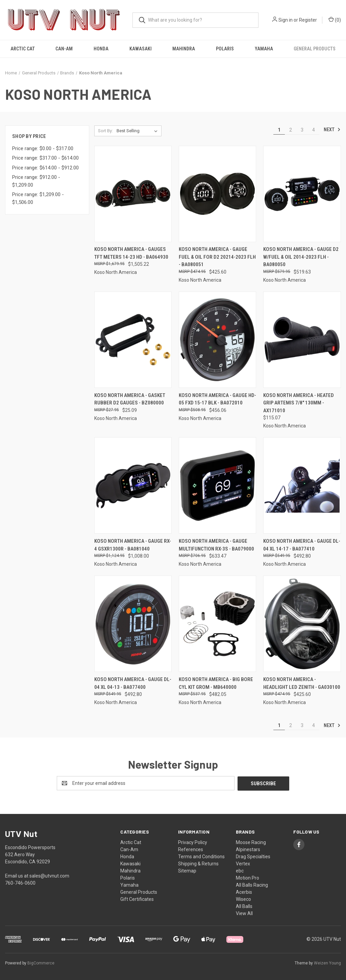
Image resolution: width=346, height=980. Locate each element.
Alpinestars (248, 849)
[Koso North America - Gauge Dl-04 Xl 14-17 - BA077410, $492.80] (302, 485)
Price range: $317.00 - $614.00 (45, 158)
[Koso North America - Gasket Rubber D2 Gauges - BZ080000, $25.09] (133, 340)
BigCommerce (41, 963)
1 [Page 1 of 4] (279, 130)
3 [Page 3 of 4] (302, 130)
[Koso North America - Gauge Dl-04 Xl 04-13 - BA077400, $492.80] (133, 624)
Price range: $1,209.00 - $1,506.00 (38, 198)
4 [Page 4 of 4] (314, 130)
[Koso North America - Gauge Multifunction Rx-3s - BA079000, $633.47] (217, 485)
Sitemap (187, 870)
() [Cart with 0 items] (335, 20)
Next (332, 130)
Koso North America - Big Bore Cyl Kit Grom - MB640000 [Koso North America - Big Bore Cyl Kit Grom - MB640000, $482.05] (216, 683)
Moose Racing (251, 842)
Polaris (225, 49)
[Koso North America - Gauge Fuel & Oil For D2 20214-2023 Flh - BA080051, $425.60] (217, 194)
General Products (315, 49)
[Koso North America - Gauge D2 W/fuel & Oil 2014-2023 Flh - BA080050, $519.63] (302, 194)
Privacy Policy (193, 842)
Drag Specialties (253, 856)
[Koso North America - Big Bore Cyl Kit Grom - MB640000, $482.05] (217, 624)
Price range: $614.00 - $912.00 (45, 168)
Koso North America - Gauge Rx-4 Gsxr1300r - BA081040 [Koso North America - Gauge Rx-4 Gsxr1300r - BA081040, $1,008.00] (133, 545)
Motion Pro (248, 878)
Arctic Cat (23, 49)
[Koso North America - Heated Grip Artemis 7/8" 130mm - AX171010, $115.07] (302, 340)
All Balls (244, 906)
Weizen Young (327, 963)
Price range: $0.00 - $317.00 (43, 148)
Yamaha (264, 49)
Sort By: (105, 131)
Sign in (286, 20)
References (191, 849)
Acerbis (244, 892)
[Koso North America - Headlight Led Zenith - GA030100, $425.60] (302, 624)
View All (244, 913)
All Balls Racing (252, 885)
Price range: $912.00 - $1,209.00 (36, 181)
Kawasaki (141, 49)
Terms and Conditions (201, 856)
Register (308, 20)
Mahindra (184, 49)
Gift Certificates (137, 899)
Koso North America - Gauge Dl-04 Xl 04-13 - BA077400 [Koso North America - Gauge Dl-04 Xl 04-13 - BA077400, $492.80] (133, 683)
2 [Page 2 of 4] (291, 130)
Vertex (243, 863)
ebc (240, 870)
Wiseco (243, 899)
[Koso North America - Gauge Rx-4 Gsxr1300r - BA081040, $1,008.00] (133, 485)
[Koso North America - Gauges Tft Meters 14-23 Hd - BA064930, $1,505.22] (133, 194)
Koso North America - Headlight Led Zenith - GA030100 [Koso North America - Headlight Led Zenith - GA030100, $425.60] (302, 683)
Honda (101, 49)
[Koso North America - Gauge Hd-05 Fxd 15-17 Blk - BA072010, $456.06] (217, 340)
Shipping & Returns (198, 863)
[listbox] (138, 131)
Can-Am (64, 49)
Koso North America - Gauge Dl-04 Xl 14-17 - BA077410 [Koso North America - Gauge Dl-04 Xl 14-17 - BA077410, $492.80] (302, 545)
